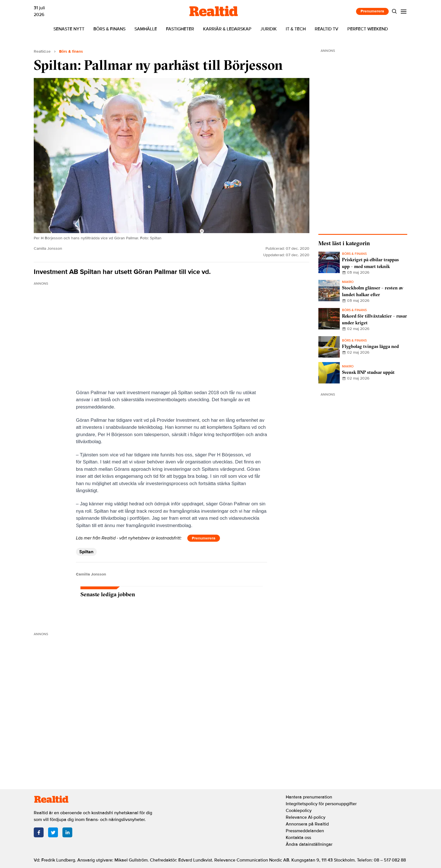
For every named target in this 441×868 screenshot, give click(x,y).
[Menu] (404, 11)
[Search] (394, 11)
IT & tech (296, 29)
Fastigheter (180, 29)
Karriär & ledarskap (227, 29)
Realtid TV (327, 29)
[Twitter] (53, 832)
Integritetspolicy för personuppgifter (321, 804)
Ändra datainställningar (309, 844)
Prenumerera (372, 11)
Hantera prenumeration (309, 797)
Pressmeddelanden (305, 831)
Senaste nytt (69, 29)
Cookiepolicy (299, 811)
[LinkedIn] (67, 832)
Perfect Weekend (368, 29)
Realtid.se (42, 51)
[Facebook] (39, 832)
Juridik (269, 29)
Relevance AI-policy (306, 817)
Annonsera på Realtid (307, 824)
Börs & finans (109, 29)
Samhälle (146, 29)
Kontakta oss (298, 838)
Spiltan (86, 552)
